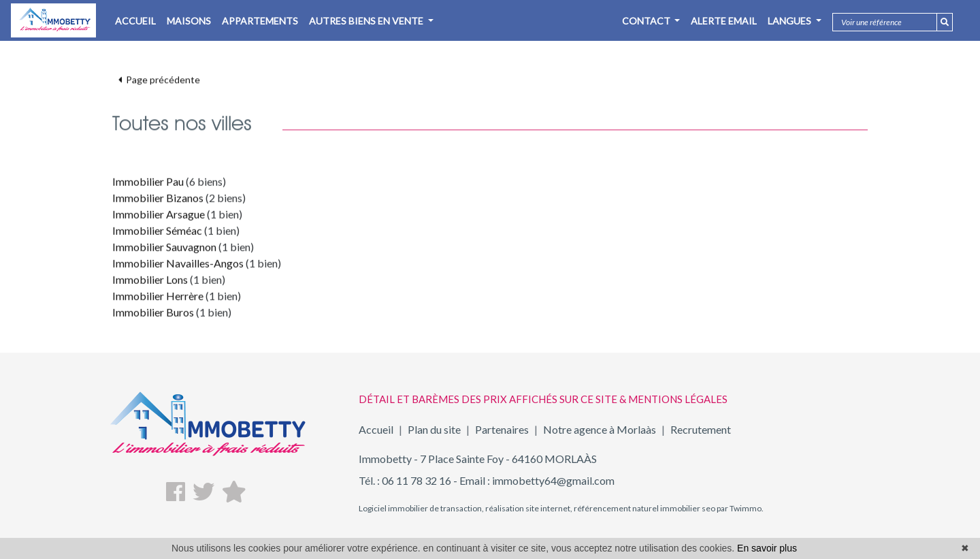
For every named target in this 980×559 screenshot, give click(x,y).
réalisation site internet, (528, 508)
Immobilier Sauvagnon (164, 251)
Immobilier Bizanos (158, 202)
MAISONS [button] (189, 21)
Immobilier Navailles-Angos (178, 267)
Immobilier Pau (148, 186)
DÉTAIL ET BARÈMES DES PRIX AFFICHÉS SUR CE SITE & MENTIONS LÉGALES (543, 399)
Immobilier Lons (150, 284)
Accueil (376, 429)
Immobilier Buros (153, 316)
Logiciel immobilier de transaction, (421, 508)
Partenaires (502, 429)
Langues (790, 21)
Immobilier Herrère (158, 300)
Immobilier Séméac (157, 235)
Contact (647, 21)
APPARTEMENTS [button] (260, 21)
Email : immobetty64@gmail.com (537, 480)
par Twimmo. (739, 508)
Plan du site (434, 429)
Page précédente (159, 75)
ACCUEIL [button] (135, 21)
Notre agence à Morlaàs (600, 429)
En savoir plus (767, 548)
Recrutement (701, 429)
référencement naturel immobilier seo (644, 508)
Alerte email (724, 21)
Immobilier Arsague (159, 218)
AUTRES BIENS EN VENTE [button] (367, 21)
